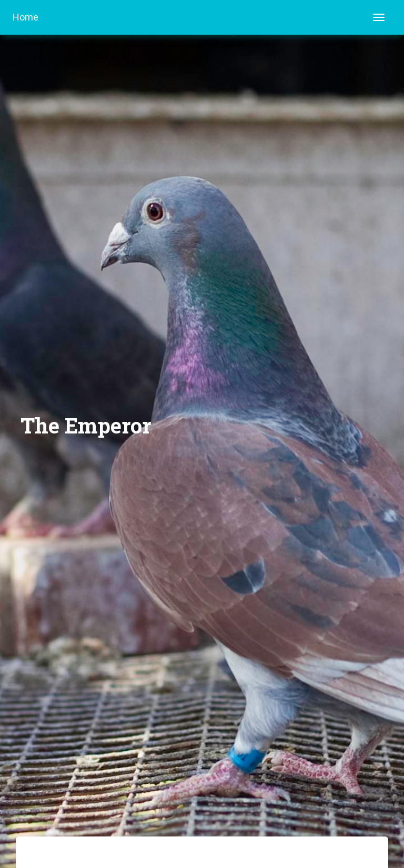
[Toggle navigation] (379, 17)
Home (26, 17)
